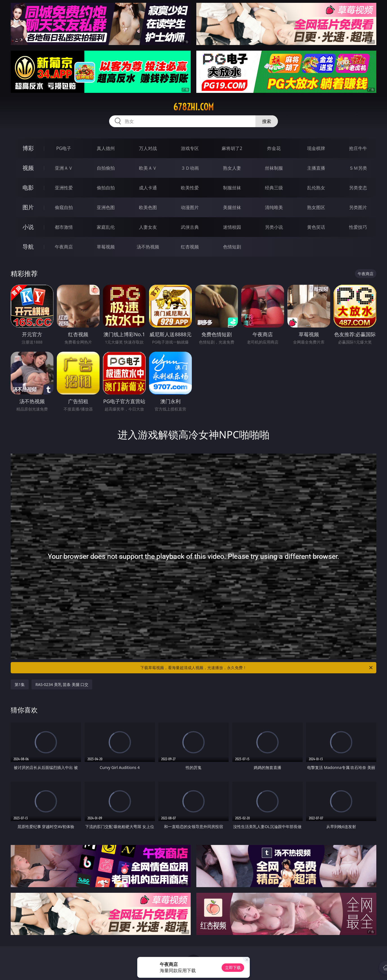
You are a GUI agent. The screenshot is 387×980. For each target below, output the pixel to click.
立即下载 (233, 967)
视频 (28, 168)
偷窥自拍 (64, 207)
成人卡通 (148, 188)
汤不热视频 (148, 247)
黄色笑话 (316, 227)
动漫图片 (190, 207)
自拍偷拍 (106, 168)
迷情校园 (232, 227)
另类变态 (358, 188)
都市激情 (64, 227)
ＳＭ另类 (358, 168)
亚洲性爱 (64, 188)
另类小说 (274, 227)
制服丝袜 (232, 188)
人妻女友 (148, 227)
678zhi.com (193, 107)
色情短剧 (232, 247)
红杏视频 (190, 247)
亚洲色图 (106, 207)
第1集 (20, 684)
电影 (28, 188)
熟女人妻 (232, 168)
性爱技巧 (358, 227)
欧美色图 (148, 207)
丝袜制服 (274, 168)
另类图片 (358, 207)
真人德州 (106, 148)
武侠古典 (190, 227)
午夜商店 (64, 247)
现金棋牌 (316, 148)
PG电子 (64, 148)
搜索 (267, 121)
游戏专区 (190, 148)
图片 (28, 207)
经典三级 (274, 188)
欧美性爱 (190, 188)
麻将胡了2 (232, 148)
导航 (28, 247)
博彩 (28, 148)
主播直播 (316, 168)
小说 (28, 227)
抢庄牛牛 (358, 148)
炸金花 (274, 148)
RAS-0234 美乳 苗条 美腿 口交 (62, 684)
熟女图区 (316, 207)
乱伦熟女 (316, 188)
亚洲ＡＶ (64, 168)
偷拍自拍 (106, 188)
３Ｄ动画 (190, 168)
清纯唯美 (274, 207)
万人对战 (148, 148)
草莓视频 (106, 247)
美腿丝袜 (232, 207)
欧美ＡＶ (148, 168)
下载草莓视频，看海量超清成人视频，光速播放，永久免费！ (257, 668)
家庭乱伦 (106, 227)
